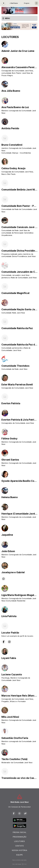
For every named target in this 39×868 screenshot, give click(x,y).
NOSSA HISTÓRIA (19, 850)
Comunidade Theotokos (15, 366)
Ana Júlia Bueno (11, 91)
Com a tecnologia (20, 864)
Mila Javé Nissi (10, 717)
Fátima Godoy (9, 439)
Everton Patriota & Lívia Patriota (20, 420)
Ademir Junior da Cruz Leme (18, 51)
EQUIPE (19, 855)
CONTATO (20, 846)
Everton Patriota (11, 403)
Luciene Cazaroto (12, 675)
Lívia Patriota (9, 616)
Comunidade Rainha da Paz (17, 328)
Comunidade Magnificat (15, 293)
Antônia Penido (10, 128)
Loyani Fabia (9, 658)
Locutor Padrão (10, 633)
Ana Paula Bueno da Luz (15, 107)
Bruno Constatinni (12, 145)
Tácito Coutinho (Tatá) (14, 759)
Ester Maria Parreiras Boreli (17, 385)
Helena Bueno (10, 497)
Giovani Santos (10, 460)
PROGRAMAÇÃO (20, 837)
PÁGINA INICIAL (19, 832)
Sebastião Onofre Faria (15, 738)
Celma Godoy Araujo (13, 168)
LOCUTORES (19, 841)
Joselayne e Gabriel (13, 572)
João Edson (8, 551)
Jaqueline (7, 535)
